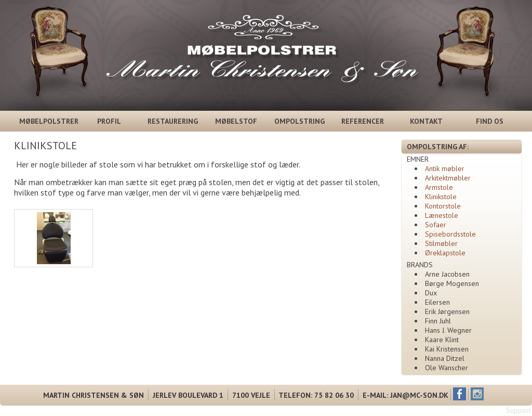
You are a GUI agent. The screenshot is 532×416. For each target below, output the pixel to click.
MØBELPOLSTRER (47, 121)
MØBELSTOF (236, 121)
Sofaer (436, 225)
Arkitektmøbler (448, 178)
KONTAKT (426, 121)
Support (518, 410)
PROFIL (109, 121)
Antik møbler (445, 168)
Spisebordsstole (450, 234)
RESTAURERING (173, 121)
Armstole (439, 187)
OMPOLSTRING (300, 121)
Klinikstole (441, 197)
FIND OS (490, 121)
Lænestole (442, 215)
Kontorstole (443, 206)
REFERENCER (363, 121)
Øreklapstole (445, 253)
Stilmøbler (441, 243)
